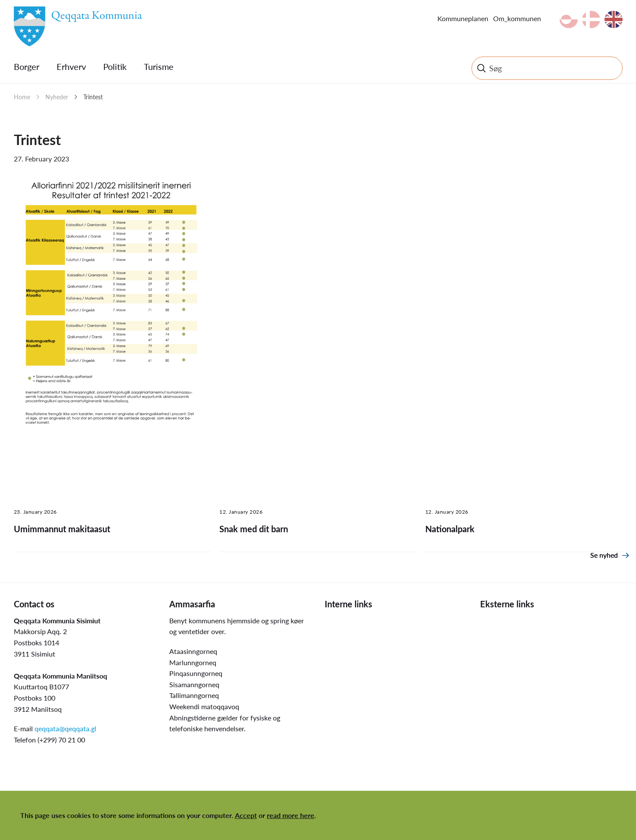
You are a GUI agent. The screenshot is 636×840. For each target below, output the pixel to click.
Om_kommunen (517, 18)
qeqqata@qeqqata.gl (65, 728)
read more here (291, 815)
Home (22, 97)
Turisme (159, 66)
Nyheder (57, 97)
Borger (27, 66)
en (614, 19)
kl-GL (569, 19)
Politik (115, 66)
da (591, 19)
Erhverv (71, 66)
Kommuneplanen (463, 18)
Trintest (93, 97)
